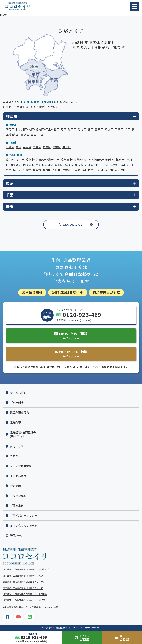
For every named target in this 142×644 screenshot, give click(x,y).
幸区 (19, 147)
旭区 (64, 129)
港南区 (40, 129)
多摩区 (47, 147)
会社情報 (16, 486)
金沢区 (25, 135)
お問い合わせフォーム (24, 525)
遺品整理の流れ (20, 412)
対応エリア (17, 446)
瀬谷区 (14, 135)
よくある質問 (18, 476)
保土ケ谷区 (53, 129)
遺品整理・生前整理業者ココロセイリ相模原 (24, 600)
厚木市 (20, 160)
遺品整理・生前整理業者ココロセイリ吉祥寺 (24, 582)
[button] (135, 6)
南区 (31, 129)
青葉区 (99, 129)
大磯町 (78, 160)
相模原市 (28, 165)
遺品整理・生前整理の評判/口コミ (23, 434)
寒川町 (50, 165)
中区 (41, 135)
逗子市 (69, 165)
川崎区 (10, 147)
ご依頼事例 (17, 506)
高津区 (37, 147)
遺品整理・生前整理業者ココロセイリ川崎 (23, 588)
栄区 (127, 129)
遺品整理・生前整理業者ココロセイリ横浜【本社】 (26, 569)
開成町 (110, 160)
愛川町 (10, 160)
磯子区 (72, 129)
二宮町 (115, 165)
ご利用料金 (17, 403)
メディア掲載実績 (21, 466)
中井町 (105, 165)
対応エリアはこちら (71, 225)
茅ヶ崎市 (81, 165)
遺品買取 (16, 422)
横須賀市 (67, 160)
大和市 (109, 170)
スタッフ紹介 (18, 496)
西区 (33, 135)
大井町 (88, 160)
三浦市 (76, 170)
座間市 (40, 165)
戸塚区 (119, 129)
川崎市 (13, 142)
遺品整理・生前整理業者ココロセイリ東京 (23, 576)
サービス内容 (18, 393)
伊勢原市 (41, 160)
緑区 (91, 129)
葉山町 (17, 170)
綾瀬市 (30, 160)
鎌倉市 (120, 160)
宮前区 (57, 147)
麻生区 (67, 147)
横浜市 (13, 125)
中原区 (27, 147)
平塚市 (27, 170)
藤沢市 (37, 170)
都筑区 (109, 129)
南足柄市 (88, 170)
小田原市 (99, 160)
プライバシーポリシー (24, 515)
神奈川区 (21, 129)
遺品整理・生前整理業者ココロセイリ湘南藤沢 (25, 594)
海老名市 (54, 160)
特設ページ (17, 535)
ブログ (14, 456)
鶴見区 (10, 129)
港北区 (82, 129)
